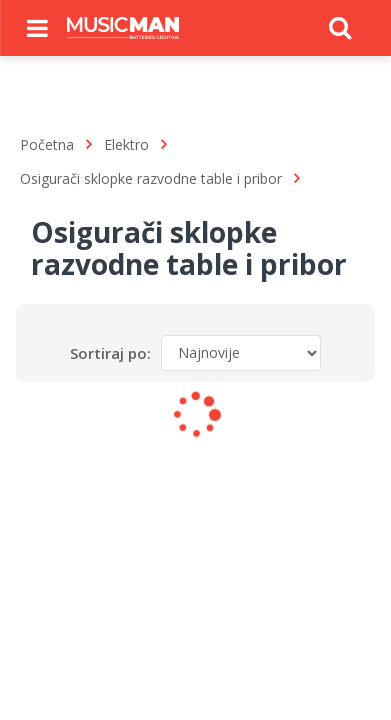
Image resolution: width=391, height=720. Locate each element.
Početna (47, 144)
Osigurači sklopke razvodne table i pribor (151, 178)
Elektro (126, 144)
